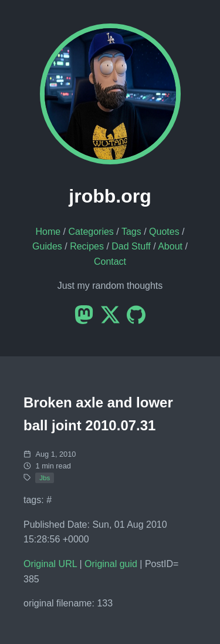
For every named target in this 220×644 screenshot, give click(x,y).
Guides (47, 246)
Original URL (50, 564)
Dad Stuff (131, 246)
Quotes (164, 232)
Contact (110, 262)
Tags (131, 232)
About (170, 246)
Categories (91, 232)
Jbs (45, 478)
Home (48, 232)
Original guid (111, 564)
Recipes (87, 246)
